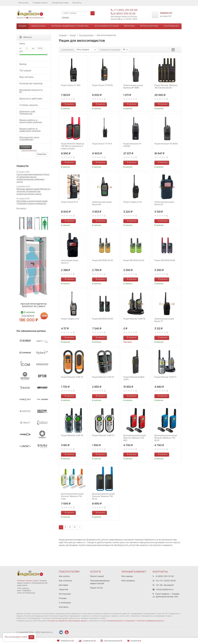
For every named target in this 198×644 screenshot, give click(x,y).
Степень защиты (34, 105)
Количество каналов (34, 84)
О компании (65, 603)
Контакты (77, 3)
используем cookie (18, 637)
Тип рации (34, 71)
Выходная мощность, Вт (34, 91)
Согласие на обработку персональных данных (67, 621)
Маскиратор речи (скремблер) (34, 139)
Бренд (34, 64)
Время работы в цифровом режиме (34, 130)
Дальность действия (34, 99)
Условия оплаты (40, 3)
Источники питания (106, 26)
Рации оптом (96, 588)
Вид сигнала (34, 77)
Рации (22, 26)
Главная (63, 35)
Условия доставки (60, 3)
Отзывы (63, 598)
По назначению (86, 35)
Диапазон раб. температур (34, 113)
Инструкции (65, 594)
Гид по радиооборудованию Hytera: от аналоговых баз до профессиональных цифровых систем (33, 178)
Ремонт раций (97, 576)
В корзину (68, 104)
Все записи (21, 208)
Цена (34, 44)
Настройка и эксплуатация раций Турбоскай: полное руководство (32, 202)
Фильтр (26, 37)
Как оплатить (65, 581)
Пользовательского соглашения (121, 621)
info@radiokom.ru (36, 18)
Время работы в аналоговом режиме (34, 121)
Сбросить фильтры (29, 150)
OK (31, 637)
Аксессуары (38, 26)
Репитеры (129, 26)
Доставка (63, 585)
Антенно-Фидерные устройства (70, 26)
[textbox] (78, 13)
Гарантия (63, 590)
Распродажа (171, 26)
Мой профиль (128, 581)
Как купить (24, 3)
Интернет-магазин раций (28, 581)
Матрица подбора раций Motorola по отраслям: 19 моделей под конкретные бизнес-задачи (33, 192)
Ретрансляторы (149, 26)
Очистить (42, 154)
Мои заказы (127, 576)
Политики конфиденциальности (150, 621)
